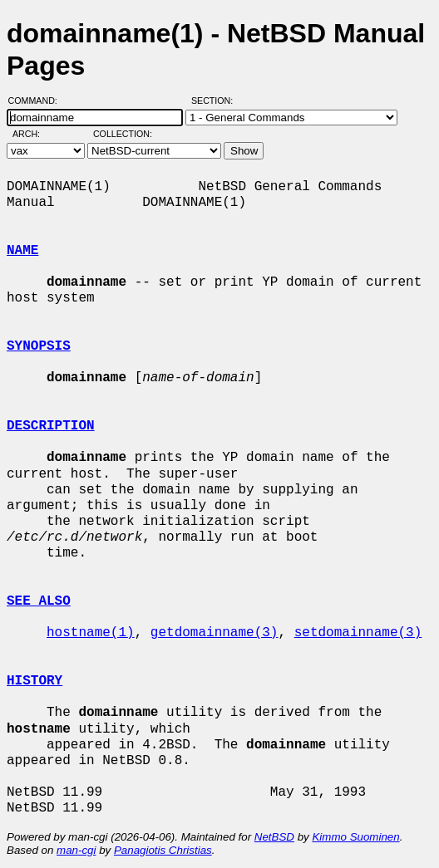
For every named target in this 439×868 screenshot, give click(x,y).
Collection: (123, 134)
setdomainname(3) (358, 633)
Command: (38, 101)
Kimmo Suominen (355, 837)
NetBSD (274, 837)
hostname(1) (91, 633)
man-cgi (76, 850)
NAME (22, 251)
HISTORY (35, 681)
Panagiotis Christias (163, 850)
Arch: (34, 134)
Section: (216, 101)
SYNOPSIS (39, 346)
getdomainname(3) (215, 633)
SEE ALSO (39, 601)
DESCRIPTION (51, 426)
